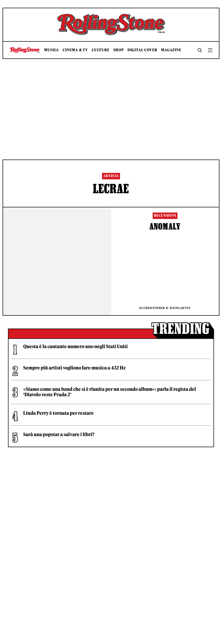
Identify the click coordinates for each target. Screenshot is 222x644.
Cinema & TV (75, 50)
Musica (52, 50)
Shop (119, 50)
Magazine (171, 50)
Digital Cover (142, 50)
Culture (101, 50)
